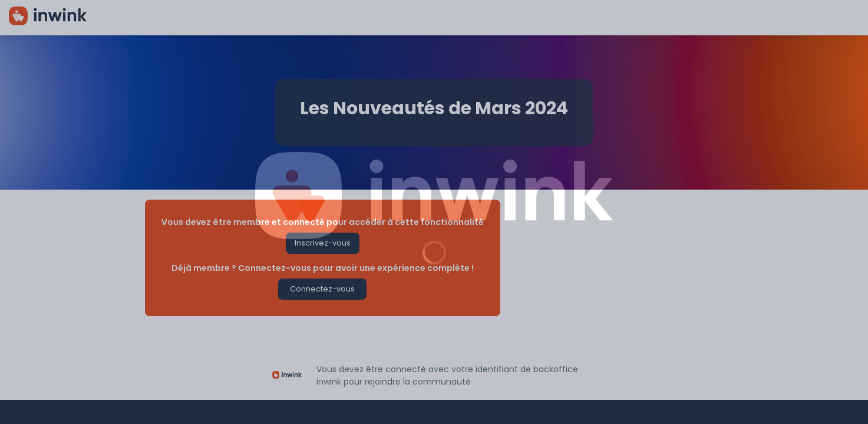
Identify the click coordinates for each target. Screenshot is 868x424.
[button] (322, 243)
